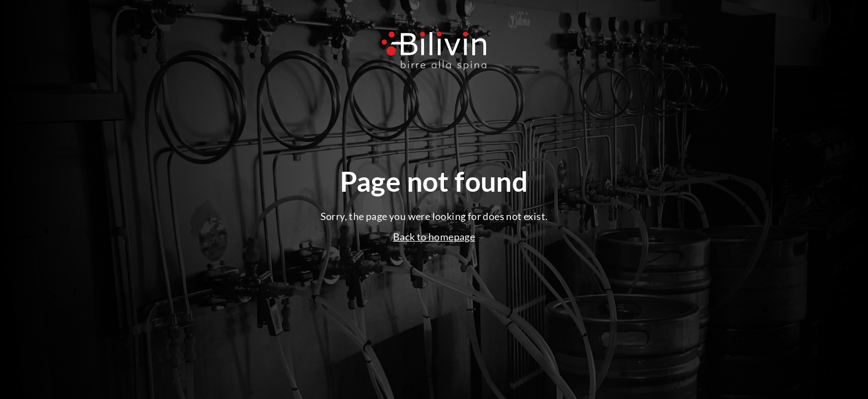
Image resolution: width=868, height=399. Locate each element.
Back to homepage (434, 237)
